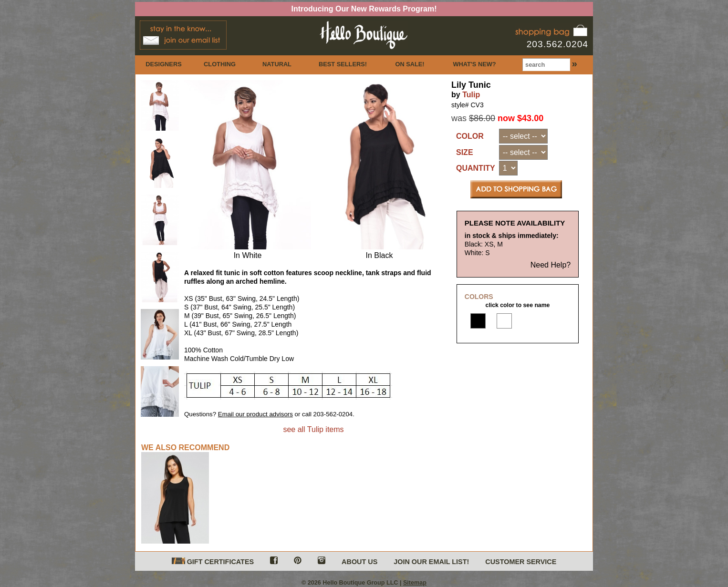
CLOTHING (220, 64)
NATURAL (277, 64)
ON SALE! (410, 64)
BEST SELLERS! (343, 64)
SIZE (465, 152)
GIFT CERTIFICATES (213, 561)
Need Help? (551, 265)
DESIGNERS (163, 64)
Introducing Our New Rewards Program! (364, 9)
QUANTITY (476, 168)
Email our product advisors (255, 414)
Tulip (471, 95)
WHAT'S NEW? (474, 64)
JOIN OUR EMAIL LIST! (431, 562)
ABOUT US (359, 562)
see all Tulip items (313, 429)
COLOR (470, 136)
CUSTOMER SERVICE (521, 562)
